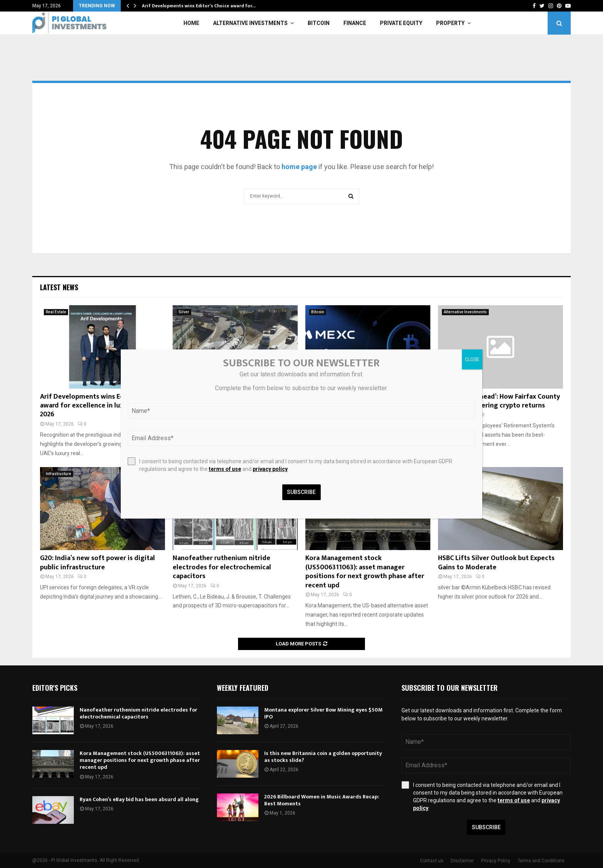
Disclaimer (462, 861)
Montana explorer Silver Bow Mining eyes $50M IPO (323, 713)
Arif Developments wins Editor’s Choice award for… (199, 6)
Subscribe (486, 827)
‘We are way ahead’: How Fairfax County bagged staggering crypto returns (499, 401)
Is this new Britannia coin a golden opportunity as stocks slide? (323, 757)
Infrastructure (58, 474)
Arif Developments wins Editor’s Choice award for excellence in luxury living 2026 (102, 406)
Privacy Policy (496, 861)
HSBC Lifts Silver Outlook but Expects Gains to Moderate (496, 563)
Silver (184, 312)
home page (299, 167)
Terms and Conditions (541, 861)
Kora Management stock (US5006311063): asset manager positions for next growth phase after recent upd (365, 572)
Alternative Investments (250, 23)
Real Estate (56, 312)
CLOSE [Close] (472, 359)
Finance (355, 23)
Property (450, 23)
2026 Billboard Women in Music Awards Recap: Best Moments (322, 800)
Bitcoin (319, 23)
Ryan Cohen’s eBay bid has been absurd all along (139, 799)
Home (191, 23)
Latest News (59, 287)
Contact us (432, 861)
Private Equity (401, 23)
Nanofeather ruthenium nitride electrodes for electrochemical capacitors (222, 567)
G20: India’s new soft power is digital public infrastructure (97, 563)
